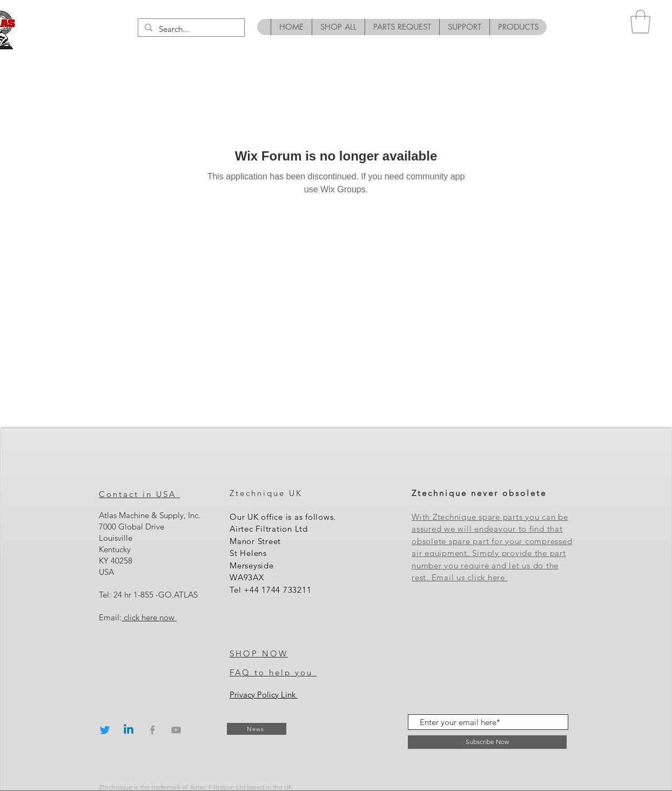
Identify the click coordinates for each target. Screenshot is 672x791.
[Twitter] (105, 730)
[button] (640, 22)
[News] (257, 729)
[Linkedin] (129, 730)
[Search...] (190, 29)
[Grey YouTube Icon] (176, 730)
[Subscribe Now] (487, 742)
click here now (149, 617)
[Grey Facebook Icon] (152, 730)
